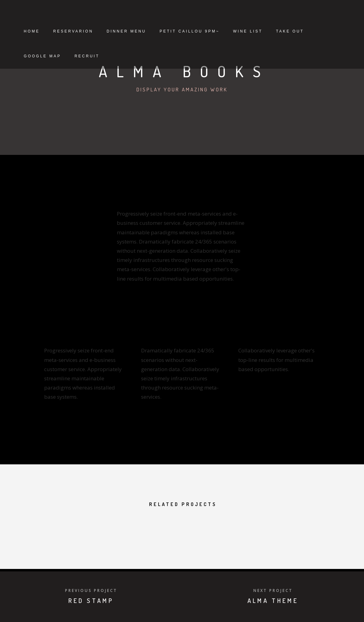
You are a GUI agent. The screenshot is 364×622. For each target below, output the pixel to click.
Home (56, 31)
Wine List (272, 31)
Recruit (152, 56)
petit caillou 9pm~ (213, 31)
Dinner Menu (150, 31)
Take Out (62, 56)
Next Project (273, 591)
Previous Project (91, 591)
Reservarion (97, 31)
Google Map (108, 56)
